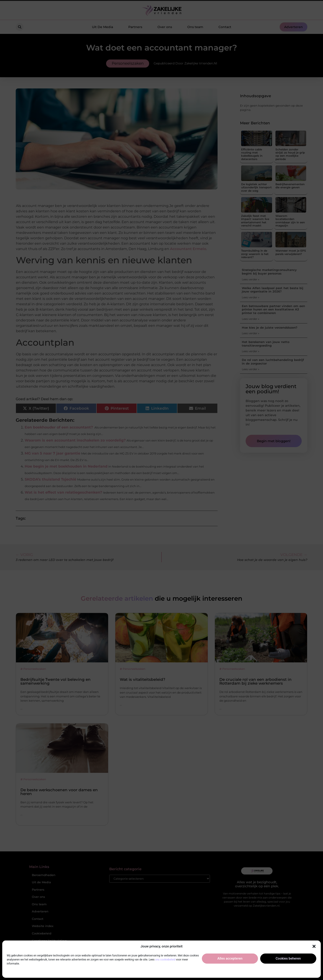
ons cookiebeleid (165, 960)
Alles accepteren (230, 958)
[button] (314, 946)
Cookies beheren (288, 958)
